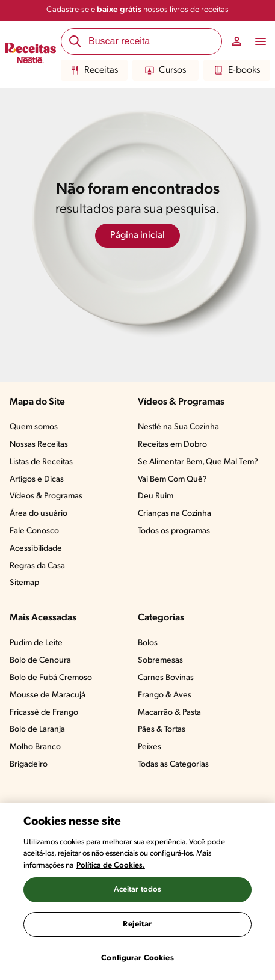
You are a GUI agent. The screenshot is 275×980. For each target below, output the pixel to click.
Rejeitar (137, 924)
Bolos (148, 643)
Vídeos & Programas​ (46, 496)
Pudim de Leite (36, 643)
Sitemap (24, 583)
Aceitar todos (138, 890)
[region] (137, 892)
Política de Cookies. (111, 865)
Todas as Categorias (173, 764)
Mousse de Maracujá (48, 695)
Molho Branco (35, 747)
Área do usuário (39, 514)
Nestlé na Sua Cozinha (178, 427)
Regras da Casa (37, 566)
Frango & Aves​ (165, 695)
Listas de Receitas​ (41, 462)
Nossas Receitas (39, 445)
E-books (237, 70)
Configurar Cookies (137, 958)
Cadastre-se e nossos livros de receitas (137, 10)
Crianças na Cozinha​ (175, 514)
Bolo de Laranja (37, 730)
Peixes (150, 747)
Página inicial (137, 236)
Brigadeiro (29, 764)
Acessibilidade (36, 549)
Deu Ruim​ (156, 496)
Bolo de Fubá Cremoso (51, 678)
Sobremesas (160, 660)
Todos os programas (174, 531)
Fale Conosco (34, 531)
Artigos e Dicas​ (37, 479)
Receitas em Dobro (172, 445)
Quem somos (34, 427)
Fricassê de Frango (44, 713)
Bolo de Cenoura (40, 660)
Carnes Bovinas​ (166, 678)
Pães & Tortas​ (162, 730)
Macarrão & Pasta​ (169, 713)
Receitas (94, 70)
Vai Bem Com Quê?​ (172, 479)
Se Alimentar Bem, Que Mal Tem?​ (198, 462)
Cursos (165, 70)
